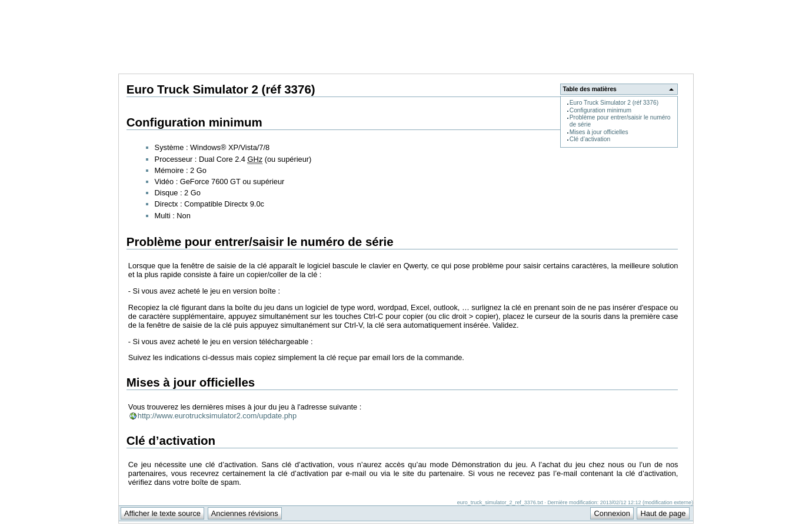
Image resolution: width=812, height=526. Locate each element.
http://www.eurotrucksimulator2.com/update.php (217, 416)
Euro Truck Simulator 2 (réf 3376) (614, 103)
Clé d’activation (590, 139)
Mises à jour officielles (599, 132)
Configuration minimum (600, 110)
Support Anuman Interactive (632, 6)
